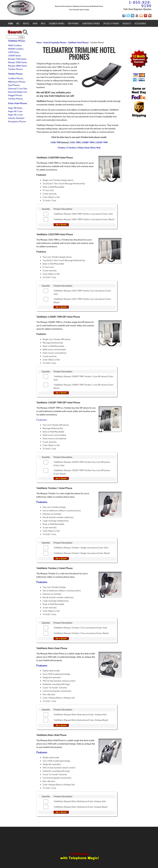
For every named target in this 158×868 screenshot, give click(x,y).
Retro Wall (96, 148)
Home (11, 23)
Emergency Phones (17, 121)
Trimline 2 (73, 148)
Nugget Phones (15, 95)
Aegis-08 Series (15, 108)
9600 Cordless (15, 45)
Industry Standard (16, 118)
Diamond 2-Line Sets (18, 89)
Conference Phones (91, 23)
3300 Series (14, 52)
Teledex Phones (15, 74)
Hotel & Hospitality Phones (55, 43)
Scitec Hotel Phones (18, 103)
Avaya (35, 23)
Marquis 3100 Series (17, 59)
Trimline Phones (15, 69)
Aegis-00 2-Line (15, 115)
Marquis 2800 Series (18, 66)
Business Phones (57, 23)
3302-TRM (75, 142)
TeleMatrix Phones (17, 41)
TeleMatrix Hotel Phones (78, 43)
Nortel (26, 23)
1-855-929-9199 (140, 4)
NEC (18, 23)
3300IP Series (15, 56)
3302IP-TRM (102, 142)
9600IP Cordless (16, 49)
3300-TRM (56, 142)
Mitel (43, 23)
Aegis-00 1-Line (15, 111)
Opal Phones (14, 85)
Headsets (127, 23)
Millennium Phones (17, 82)
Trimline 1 (62, 148)
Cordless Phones (16, 78)
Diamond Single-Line (18, 92)
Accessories (140, 23)
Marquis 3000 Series (18, 62)
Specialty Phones (111, 23)
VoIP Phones (73, 23)
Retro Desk (84, 148)
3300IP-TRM (88, 142)
